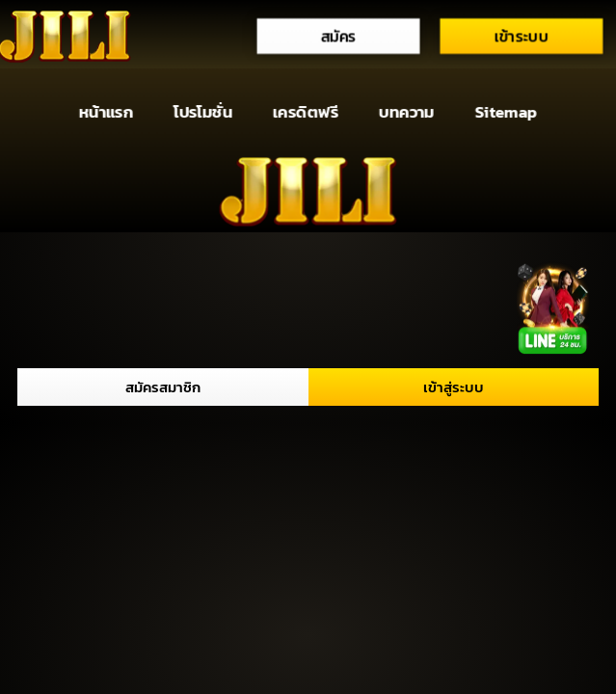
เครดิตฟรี (306, 112)
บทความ (407, 112)
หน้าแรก (106, 112)
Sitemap (507, 112)
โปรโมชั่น (203, 112)
